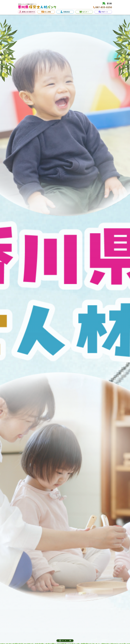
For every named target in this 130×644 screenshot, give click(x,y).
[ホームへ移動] (37, 8)
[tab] (60, 641)
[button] (27, 12)
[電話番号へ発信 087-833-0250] (102, 7)
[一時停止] (70, 641)
